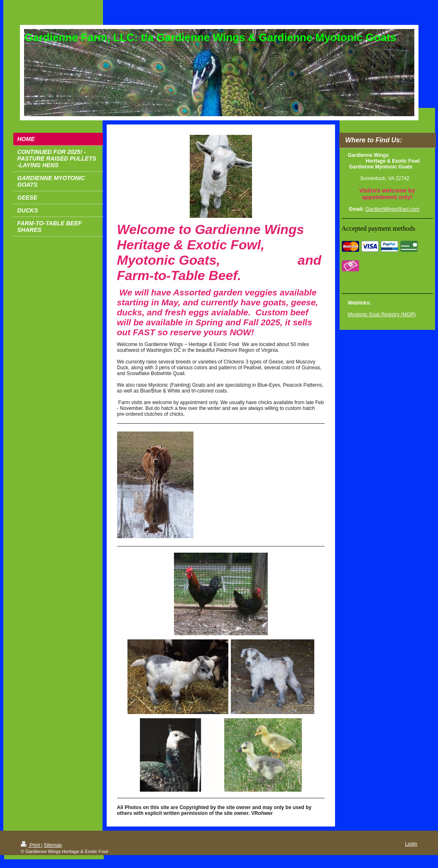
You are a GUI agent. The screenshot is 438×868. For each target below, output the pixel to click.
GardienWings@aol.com (392, 209)
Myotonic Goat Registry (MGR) (382, 315)
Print (31, 845)
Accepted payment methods (379, 228)
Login (411, 844)
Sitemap (53, 845)
